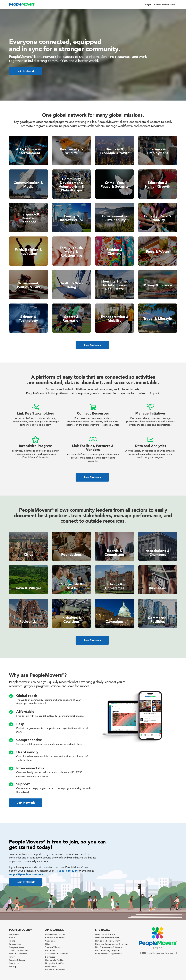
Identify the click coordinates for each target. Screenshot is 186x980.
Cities (48, 944)
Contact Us (14, 963)
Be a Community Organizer (108, 950)
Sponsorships (15, 944)
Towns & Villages (53, 947)
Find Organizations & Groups (109, 947)
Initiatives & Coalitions (55, 934)
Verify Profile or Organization (108, 954)
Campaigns (50, 941)
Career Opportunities (19, 950)
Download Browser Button (107, 938)
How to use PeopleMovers (108, 941)
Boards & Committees (55, 938)
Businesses (50, 957)
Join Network (26, 71)
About (12, 938)
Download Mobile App (106, 934)
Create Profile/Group (165, 5)
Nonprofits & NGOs (54, 963)
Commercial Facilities (55, 960)
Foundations (51, 966)
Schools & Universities (55, 970)
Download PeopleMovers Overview (111, 944)
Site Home (14, 934)
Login (148, 5)
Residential (50, 950)
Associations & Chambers (57, 954)
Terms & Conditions (18, 954)
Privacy (12, 957)
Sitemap (13, 966)
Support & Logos (17, 960)
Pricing (12, 941)
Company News (16, 947)
